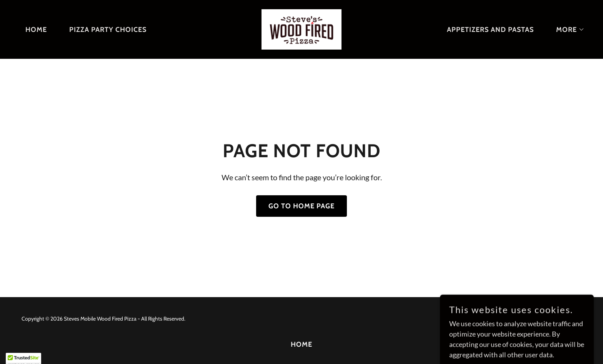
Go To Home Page (301, 206)
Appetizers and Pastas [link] (490, 30)
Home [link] (36, 30)
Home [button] (301, 344)
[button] (567, 30)
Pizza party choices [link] (108, 30)
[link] (301, 28)
